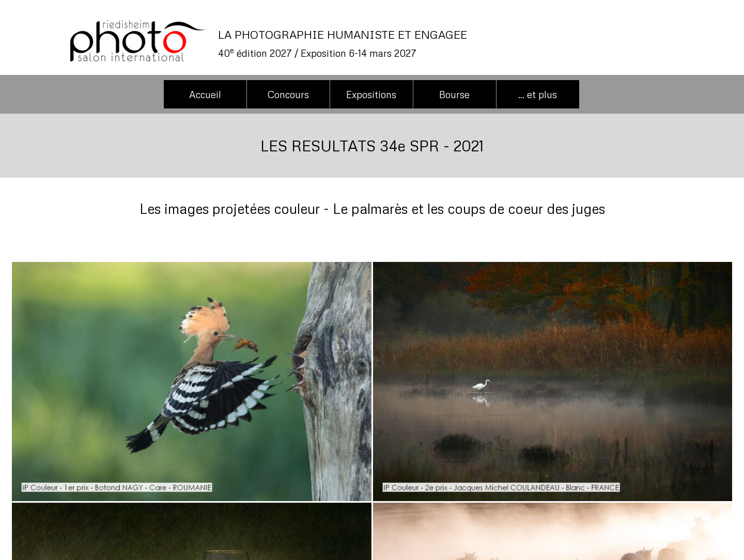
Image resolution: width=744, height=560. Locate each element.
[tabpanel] (416, 43)
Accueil (205, 94)
